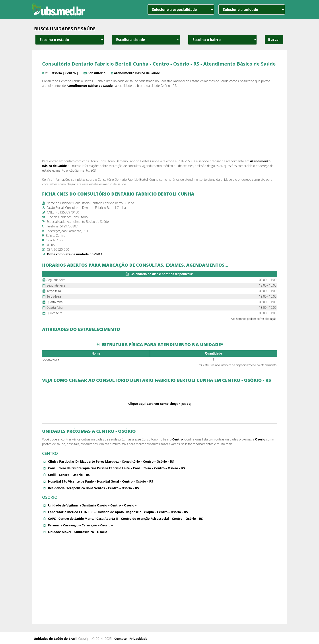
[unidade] (252, 10)
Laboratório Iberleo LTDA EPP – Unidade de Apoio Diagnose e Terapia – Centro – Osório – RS (118, 512)
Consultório (96, 73)
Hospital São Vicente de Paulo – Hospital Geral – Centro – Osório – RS (101, 481)
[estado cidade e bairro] (70, 40)
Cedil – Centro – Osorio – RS (69, 475)
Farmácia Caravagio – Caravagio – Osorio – (80, 525)
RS (47, 73)
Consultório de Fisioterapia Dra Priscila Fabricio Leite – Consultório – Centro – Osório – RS (117, 468)
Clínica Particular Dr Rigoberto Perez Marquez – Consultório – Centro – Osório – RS (111, 461)
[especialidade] (181, 10)
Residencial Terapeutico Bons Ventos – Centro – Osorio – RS (93, 488)
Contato (121, 639)
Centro (71, 73)
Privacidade (138, 639)
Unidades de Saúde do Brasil (55, 639)
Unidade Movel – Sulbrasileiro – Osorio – (79, 532)
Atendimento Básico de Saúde (137, 73)
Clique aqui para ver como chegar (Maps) (160, 404)
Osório (57, 73)
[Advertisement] (159, 123)
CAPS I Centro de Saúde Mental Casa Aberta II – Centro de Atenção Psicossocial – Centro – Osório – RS (125, 519)
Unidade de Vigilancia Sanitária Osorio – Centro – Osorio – (92, 505)
